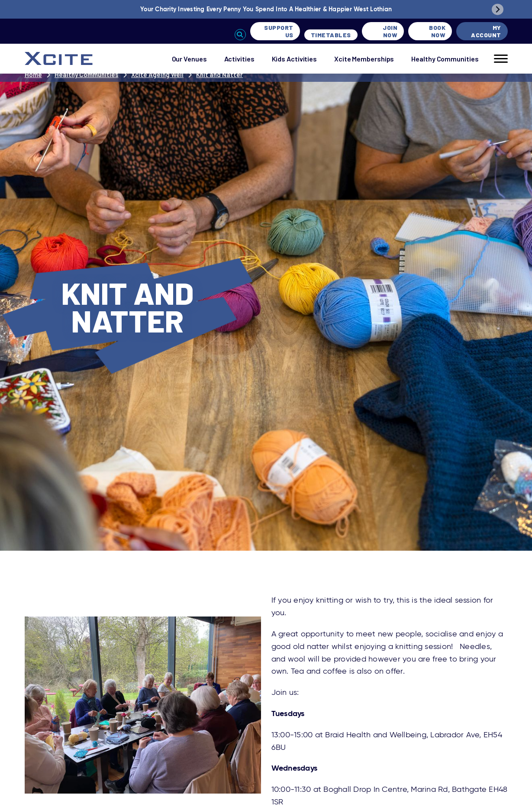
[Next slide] (498, 9)
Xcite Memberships (364, 59)
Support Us (279, 31)
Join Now (390, 31)
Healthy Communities (445, 59)
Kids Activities (295, 59)
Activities (239, 59)
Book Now (437, 31)
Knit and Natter (219, 74)
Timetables (331, 35)
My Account (486, 31)
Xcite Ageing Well (157, 74)
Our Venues (189, 59)
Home (33, 74)
